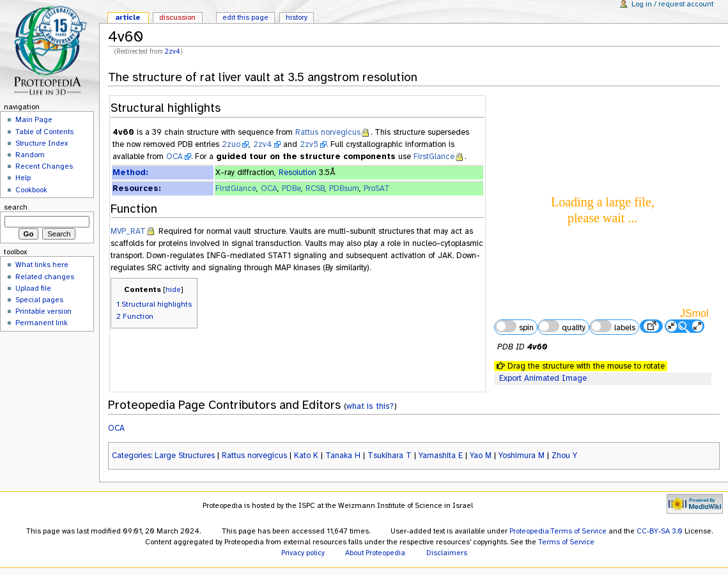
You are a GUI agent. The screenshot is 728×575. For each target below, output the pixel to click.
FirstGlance (434, 157)
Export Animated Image (543, 378)
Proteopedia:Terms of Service (558, 531)
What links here (42, 264)
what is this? (370, 406)
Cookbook (31, 190)
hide (173, 289)
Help (23, 178)
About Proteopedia (375, 553)
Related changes (45, 277)
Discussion (177, 17)
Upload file (33, 288)
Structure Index (42, 143)
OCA (174, 157)
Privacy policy (303, 553)
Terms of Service (566, 542)
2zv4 (173, 51)
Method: (130, 172)
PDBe (291, 188)
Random (30, 155)
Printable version (43, 311)
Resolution (298, 172)
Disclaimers (447, 553)
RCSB (315, 188)
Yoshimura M (522, 456)
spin (514, 326)
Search (16, 207)
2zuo (231, 144)
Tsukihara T (390, 456)
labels (612, 326)
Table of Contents (44, 132)
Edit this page (245, 17)
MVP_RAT (128, 231)
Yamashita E (441, 456)
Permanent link (42, 323)
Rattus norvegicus (328, 132)
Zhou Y (564, 456)
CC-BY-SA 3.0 (660, 531)
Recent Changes (44, 166)
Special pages (39, 300)
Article (128, 17)
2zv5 (309, 144)
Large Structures (185, 456)
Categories (131, 456)
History (297, 17)
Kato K (306, 456)
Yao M (481, 456)
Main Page (34, 119)
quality (562, 326)
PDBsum (344, 188)
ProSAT (377, 188)
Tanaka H (343, 456)
